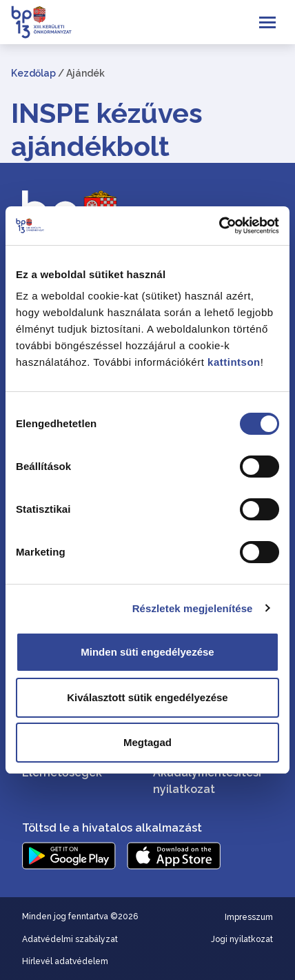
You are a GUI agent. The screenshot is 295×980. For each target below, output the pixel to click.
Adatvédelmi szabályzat (70, 939)
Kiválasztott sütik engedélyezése (147, 697)
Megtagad (147, 742)
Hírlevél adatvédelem (65, 961)
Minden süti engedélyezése (147, 652)
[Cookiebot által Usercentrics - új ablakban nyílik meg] (219, 226)
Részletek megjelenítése (193, 608)
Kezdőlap (33, 73)
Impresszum (249, 917)
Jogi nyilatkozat (242, 939)
